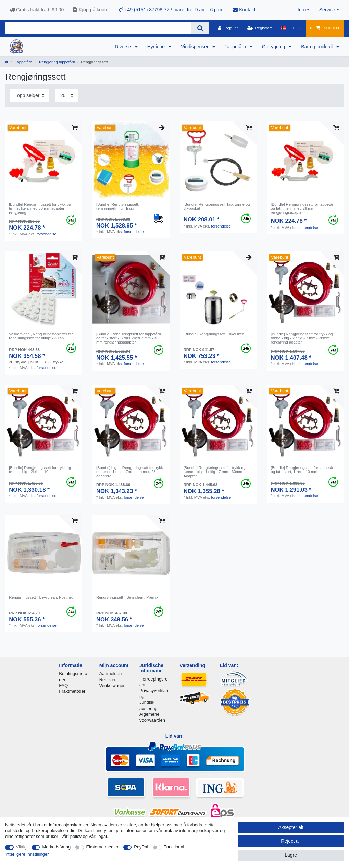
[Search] (200, 28)
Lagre (291, 855)
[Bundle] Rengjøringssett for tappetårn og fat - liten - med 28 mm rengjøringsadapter (303, 209)
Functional (174, 847)
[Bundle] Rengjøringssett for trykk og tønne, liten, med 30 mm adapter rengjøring (40, 209)
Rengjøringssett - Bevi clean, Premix (127, 597)
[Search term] (98, 28)
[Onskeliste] (298, 28)
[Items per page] (67, 96)
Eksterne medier (102, 847)
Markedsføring (56, 847)
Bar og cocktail (317, 47)
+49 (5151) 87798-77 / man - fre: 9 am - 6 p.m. (171, 10)
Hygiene (157, 47)
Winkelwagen (113, 685)
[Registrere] (260, 28)
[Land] (283, 28)
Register (108, 680)
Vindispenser (195, 47)
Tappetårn (236, 47)
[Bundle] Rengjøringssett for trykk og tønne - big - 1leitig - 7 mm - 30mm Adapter (215, 472)
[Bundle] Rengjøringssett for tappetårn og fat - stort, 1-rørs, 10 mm (303, 470)
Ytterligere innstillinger (27, 854)
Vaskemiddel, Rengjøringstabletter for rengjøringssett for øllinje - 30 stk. (41, 336)
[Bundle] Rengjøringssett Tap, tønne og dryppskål (217, 206)
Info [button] (302, 10)
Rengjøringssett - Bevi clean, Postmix (41, 597)
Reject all (291, 841)
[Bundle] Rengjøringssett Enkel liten (214, 334)
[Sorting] (30, 96)
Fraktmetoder (72, 691)
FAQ (63, 685)
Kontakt (244, 10)
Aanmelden (110, 673)
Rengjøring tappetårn (57, 62)
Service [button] (327, 10)
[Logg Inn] (228, 28)
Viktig (21, 847)
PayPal (141, 847)
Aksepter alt (291, 827)
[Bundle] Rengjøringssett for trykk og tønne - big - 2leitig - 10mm (40, 470)
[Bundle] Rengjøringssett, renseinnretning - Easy (118, 206)
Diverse (123, 47)
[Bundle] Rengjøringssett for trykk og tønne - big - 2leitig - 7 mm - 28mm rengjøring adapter (302, 338)
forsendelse (47, 234)
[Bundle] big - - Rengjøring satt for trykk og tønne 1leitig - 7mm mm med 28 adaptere (130, 472)
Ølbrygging (274, 47)
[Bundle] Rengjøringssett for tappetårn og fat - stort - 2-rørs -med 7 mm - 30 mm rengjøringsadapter (129, 338)
